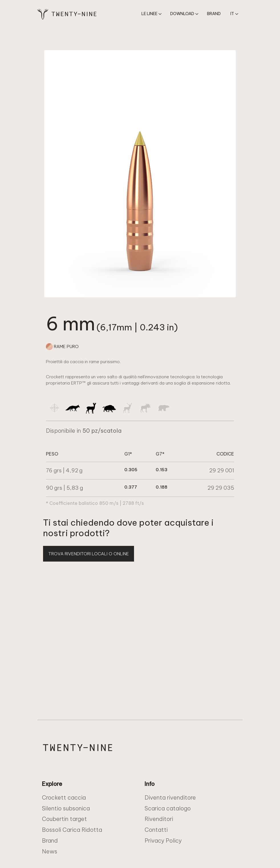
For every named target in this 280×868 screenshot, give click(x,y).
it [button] (232, 14)
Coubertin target (64, 819)
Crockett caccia (64, 797)
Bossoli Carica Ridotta (72, 830)
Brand (214, 14)
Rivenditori (159, 819)
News (50, 851)
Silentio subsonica (66, 808)
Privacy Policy (163, 840)
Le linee (149, 14)
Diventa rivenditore (170, 797)
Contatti (156, 830)
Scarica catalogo (168, 808)
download (182, 14)
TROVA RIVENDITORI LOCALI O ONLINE (89, 554)
